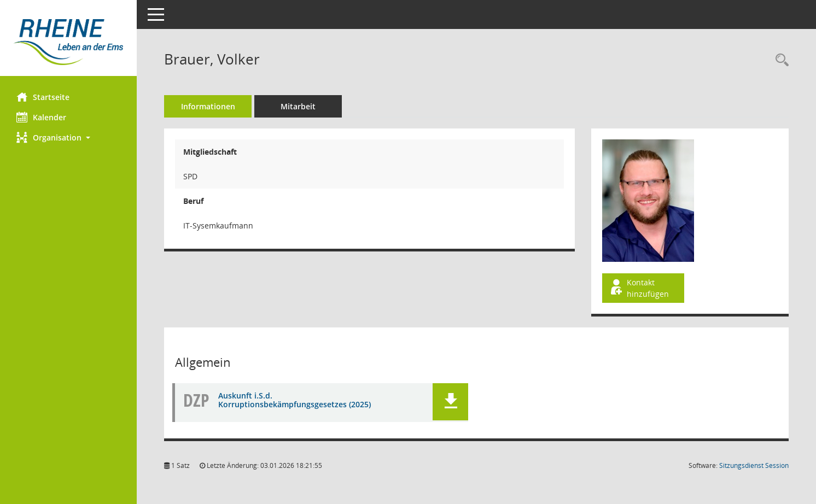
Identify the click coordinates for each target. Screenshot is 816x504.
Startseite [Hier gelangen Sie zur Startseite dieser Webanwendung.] (43, 97)
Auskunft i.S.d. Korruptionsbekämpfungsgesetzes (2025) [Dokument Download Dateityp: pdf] (295, 400)
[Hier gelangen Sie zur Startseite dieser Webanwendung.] (68, 42)
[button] (68, 137)
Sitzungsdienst (754, 465)
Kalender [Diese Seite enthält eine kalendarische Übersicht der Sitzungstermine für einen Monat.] (41, 117)
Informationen (208, 106)
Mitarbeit (298, 106)
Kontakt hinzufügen (639, 288)
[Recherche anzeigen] (779, 60)
